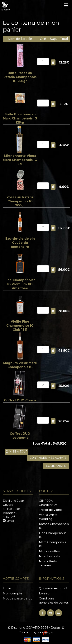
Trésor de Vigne (50, 510)
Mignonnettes (49, 551)
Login (7, 588)
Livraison (45, 593)
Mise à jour (17, 452)
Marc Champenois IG (52, 544)
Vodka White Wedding (48, 517)
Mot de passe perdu (18, 598)
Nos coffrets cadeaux (48, 563)
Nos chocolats (49, 556)
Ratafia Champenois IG (54, 526)
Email (8, 521)
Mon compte (13, 593)
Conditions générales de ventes (54, 600)
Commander (56, 466)
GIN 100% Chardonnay (48, 503)
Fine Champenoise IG (53, 535)
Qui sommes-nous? (53, 588)
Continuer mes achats (48, 458)
